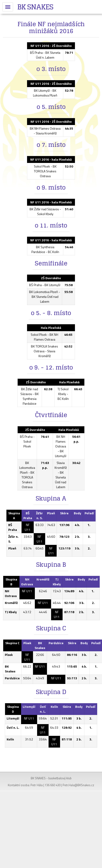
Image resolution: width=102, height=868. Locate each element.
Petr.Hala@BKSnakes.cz (78, 785)
